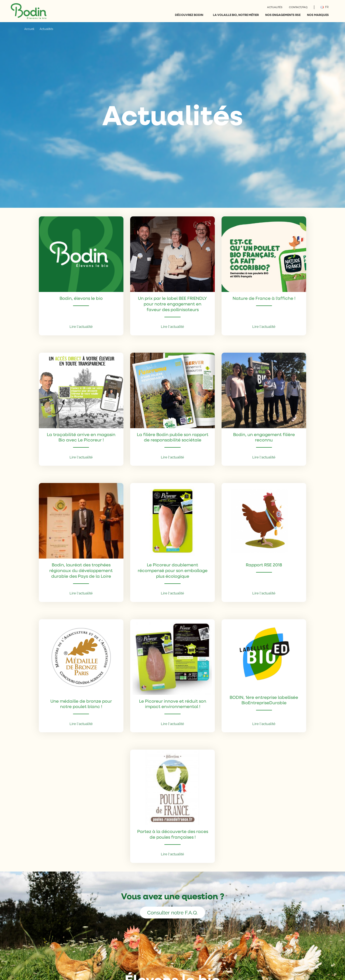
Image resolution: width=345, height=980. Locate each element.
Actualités (275, 7)
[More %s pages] (206, 15)
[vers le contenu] (172, 193)
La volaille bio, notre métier (236, 15)
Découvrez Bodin (189, 15)
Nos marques (318, 15)
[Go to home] (29, 11)
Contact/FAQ (298, 7)
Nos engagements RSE (283, 15)
